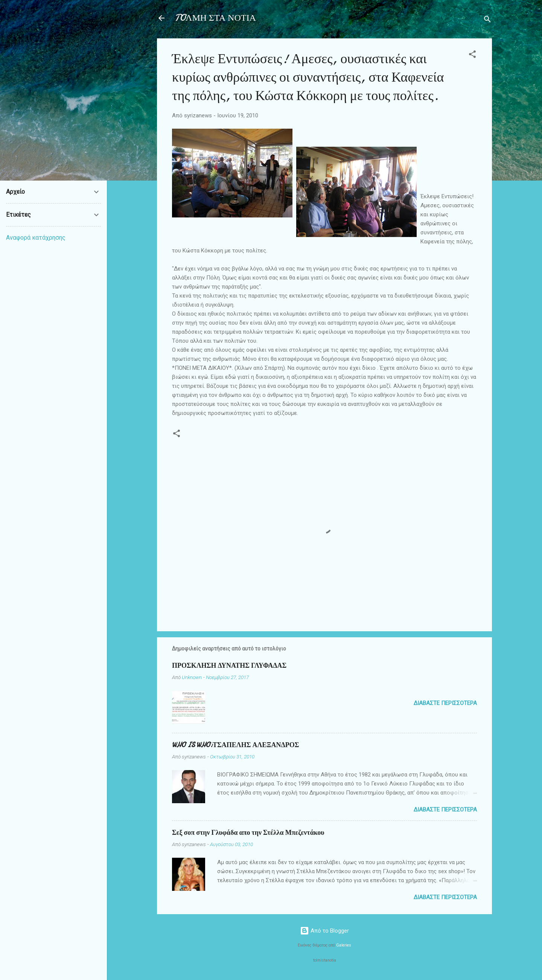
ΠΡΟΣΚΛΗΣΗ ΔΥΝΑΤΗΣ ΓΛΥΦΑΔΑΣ (229, 666)
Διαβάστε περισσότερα (445, 703)
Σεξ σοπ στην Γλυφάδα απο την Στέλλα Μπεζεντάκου (248, 833)
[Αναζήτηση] (487, 21)
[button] (472, 55)
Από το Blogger (324, 931)
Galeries (344, 945)
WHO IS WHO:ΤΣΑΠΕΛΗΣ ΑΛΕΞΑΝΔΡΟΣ (236, 745)
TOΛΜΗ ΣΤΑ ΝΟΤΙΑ (215, 18)
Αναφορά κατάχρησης (36, 238)
